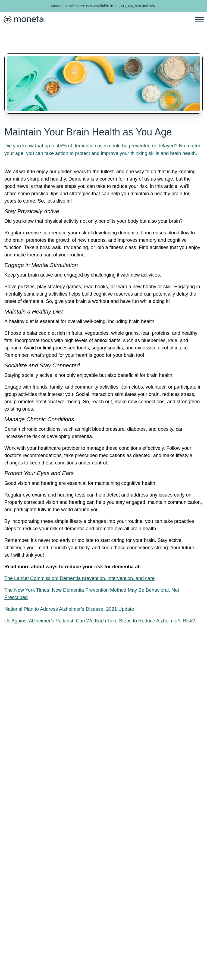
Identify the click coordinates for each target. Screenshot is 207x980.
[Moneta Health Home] (23, 20)
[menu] (199, 20)
